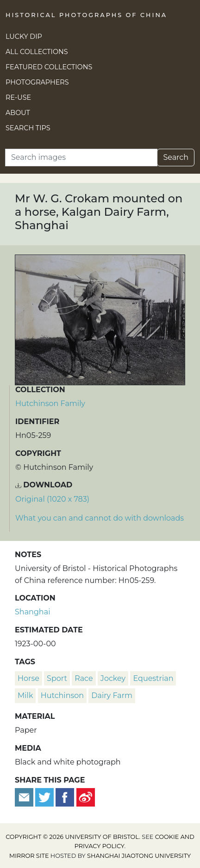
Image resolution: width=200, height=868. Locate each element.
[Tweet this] (45, 797)
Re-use (18, 97)
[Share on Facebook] (65, 797)
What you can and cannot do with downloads (100, 518)
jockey (113, 678)
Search (176, 157)
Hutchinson (62, 695)
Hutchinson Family (50, 404)
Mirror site (29, 856)
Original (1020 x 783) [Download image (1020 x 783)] (52, 499)
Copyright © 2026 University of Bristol (72, 837)
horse (28, 678)
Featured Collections (49, 67)
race (84, 678)
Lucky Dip (24, 36)
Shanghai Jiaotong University (139, 856)
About (18, 113)
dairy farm (112, 695)
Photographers (37, 82)
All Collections (37, 52)
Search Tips (28, 128)
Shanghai (32, 612)
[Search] (81, 158)
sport (57, 678)
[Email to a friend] (25, 797)
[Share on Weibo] (86, 797)
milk (25, 695)
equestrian (153, 678)
